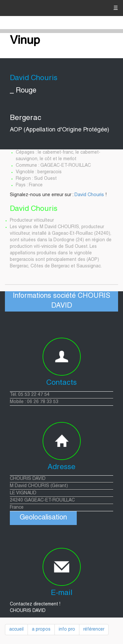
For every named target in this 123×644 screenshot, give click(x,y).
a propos (41, 630)
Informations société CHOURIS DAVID (61, 301)
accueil (16, 630)
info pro (67, 630)
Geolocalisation (43, 518)
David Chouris (89, 195)
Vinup (25, 41)
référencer (94, 630)
